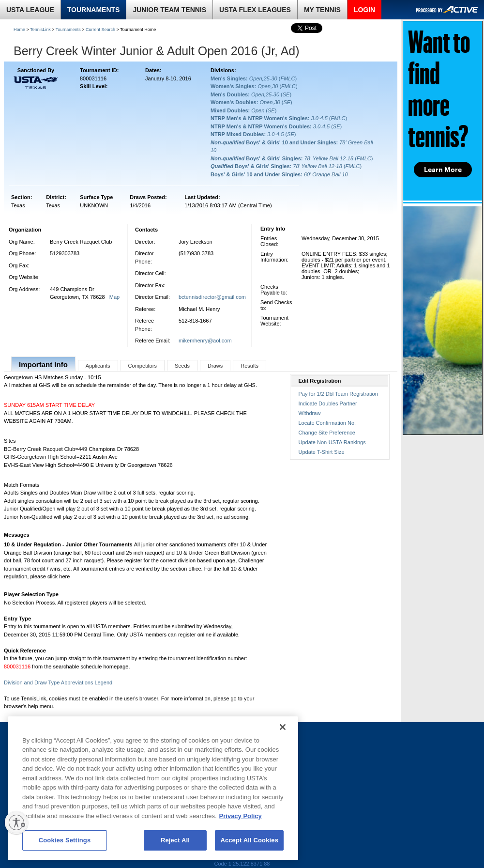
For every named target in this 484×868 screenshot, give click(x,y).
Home (19, 30)
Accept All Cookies (249, 840)
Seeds (182, 366)
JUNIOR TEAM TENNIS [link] (169, 10)
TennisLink (40, 30)
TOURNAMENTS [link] (94, 10)
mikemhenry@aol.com (205, 341)
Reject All (175, 840)
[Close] (283, 727)
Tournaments (68, 30)
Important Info (43, 364)
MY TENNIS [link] (322, 10)
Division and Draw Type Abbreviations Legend (58, 682)
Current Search (100, 30)
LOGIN (364, 10)
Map (114, 297)
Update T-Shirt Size (322, 452)
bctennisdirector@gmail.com (212, 297)
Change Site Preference (327, 433)
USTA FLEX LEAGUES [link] (255, 10)
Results (250, 366)
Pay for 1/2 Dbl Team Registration (338, 394)
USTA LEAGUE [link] (30, 10)
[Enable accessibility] (16, 822)
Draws (215, 366)
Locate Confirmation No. (327, 423)
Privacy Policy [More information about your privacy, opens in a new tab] (241, 816)
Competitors (143, 366)
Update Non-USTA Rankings (332, 442)
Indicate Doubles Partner (328, 403)
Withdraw (310, 413)
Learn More (443, 170)
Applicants (98, 366)
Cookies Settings (65, 840)
